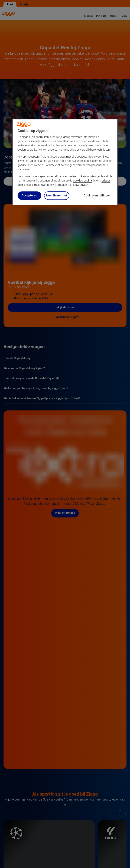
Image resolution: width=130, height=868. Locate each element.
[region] (65, 162)
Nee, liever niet (57, 195)
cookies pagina (82, 181)
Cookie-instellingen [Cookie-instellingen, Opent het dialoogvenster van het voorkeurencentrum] (97, 195)
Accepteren (29, 195)
